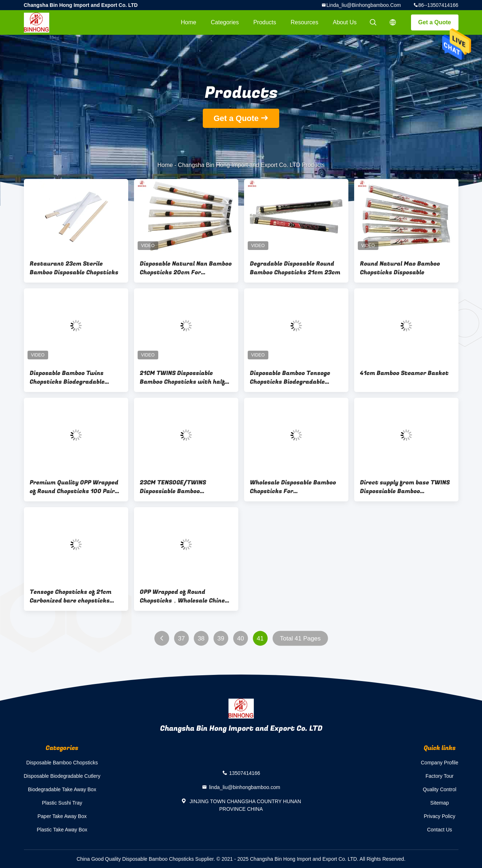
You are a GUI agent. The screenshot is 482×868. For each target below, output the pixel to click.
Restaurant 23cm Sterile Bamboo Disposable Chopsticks (74, 268)
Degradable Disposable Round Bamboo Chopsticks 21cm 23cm (295, 268)
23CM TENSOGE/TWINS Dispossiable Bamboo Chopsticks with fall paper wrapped (178, 487)
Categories (225, 22)
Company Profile (440, 763)
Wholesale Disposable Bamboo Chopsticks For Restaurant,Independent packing (293, 487)
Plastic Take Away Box (62, 830)
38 (201, 639)
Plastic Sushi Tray (62, 803)
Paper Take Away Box (62, 816)
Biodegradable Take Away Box (62, 789)
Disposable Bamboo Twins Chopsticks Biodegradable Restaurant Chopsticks (67, 377)
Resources (305, 22)
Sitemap (439, 803)
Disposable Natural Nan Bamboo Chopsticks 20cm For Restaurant (186, 268)
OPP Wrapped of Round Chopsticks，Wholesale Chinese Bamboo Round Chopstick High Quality (186, 596)
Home (188, 22)
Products (265, 22)
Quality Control (439, 789)
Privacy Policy (439, 816)
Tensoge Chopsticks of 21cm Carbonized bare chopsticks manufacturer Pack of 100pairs (76, 596)
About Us (345, 22)
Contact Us (439, 830)
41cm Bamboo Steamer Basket (404, 373)
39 (221, 639)
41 (260, 639)
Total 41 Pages (300, 639)
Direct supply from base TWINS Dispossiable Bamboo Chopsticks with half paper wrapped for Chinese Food (405, 487)
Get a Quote (435, 22)
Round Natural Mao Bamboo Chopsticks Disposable (400, 268)
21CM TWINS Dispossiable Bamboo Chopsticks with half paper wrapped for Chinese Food (186, 377)
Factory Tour (440, 776)
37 (181, 639)
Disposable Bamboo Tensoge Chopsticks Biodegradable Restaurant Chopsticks (290, 377)
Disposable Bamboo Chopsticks (62, 763)
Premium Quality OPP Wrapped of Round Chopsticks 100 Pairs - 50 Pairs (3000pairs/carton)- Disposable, (76, 487)
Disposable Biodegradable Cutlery (62, 776)
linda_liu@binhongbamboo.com (364, 5)
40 (240, 639)
